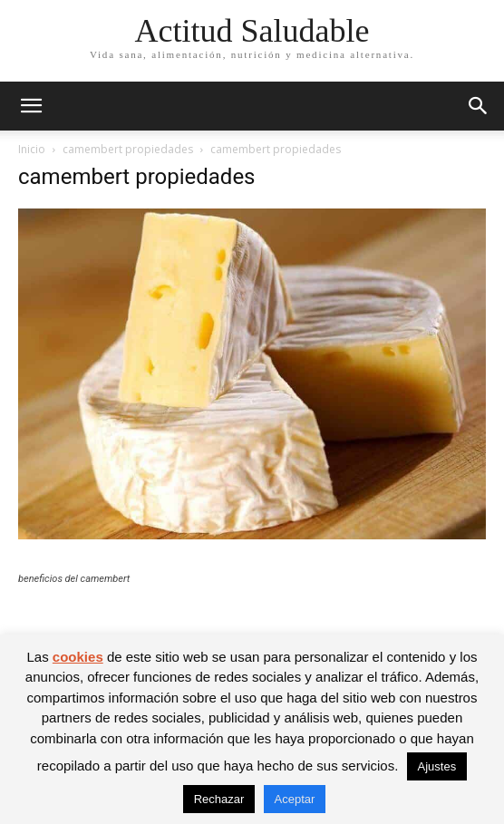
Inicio (32, 149)
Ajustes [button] (437, 766)
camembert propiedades (128, 149)
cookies (78, 657)
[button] (31, 106)
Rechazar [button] (219, 799)
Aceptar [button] (295, 799)
